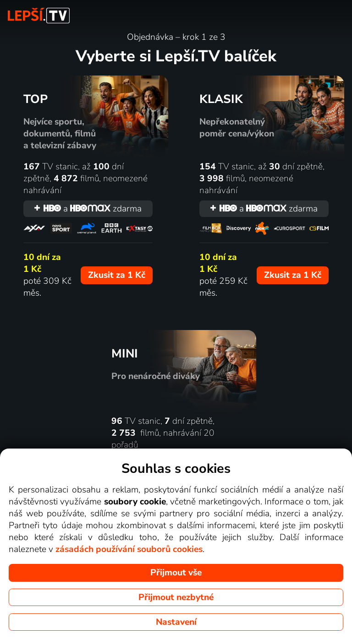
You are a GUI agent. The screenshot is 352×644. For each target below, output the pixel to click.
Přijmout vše (176, 573)
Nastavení (176, 622)
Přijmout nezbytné (176, 597)
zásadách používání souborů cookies (129, 549)
